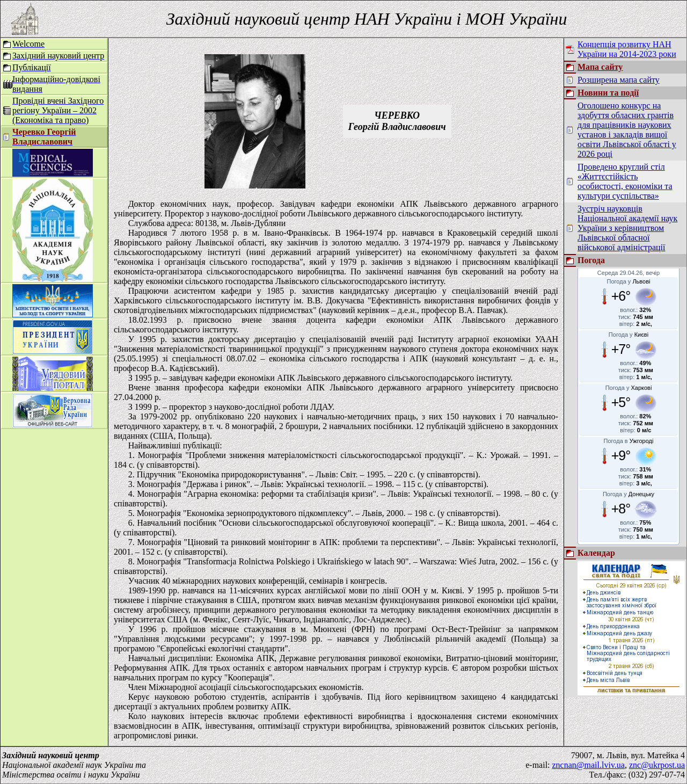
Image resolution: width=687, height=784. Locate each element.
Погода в (629, 441)
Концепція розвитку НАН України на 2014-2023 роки (627, 49)
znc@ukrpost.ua (657, 765)
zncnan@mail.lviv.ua (589, 765)
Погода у (629, 281)
